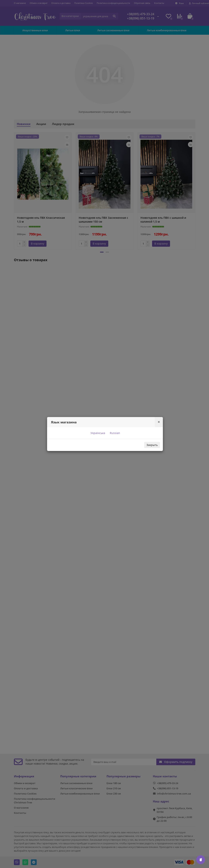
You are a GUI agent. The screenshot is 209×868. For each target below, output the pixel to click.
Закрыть (152, 445)
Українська (97, 433)
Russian (115, 433)
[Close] (159, 422)
